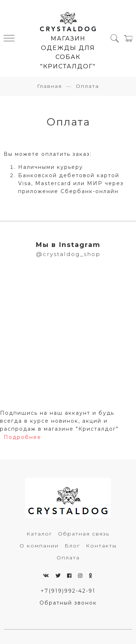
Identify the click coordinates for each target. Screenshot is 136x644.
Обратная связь (84, 534)
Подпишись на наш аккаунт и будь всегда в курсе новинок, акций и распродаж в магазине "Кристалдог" (59, 421)
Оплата (68, 558)
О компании (39, 546)
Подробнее (22, 437)
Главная (50, 86)
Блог (72, 546)
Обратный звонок (68, 603)
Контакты (101, 546)
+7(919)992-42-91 (68, 591)
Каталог (39, 534)
